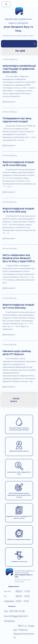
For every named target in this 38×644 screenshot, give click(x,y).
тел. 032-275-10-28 (14, 611)
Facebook (10, 621)
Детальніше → (9, 102)
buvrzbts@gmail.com (16, 616)
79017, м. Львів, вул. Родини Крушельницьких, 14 (24, 632)
